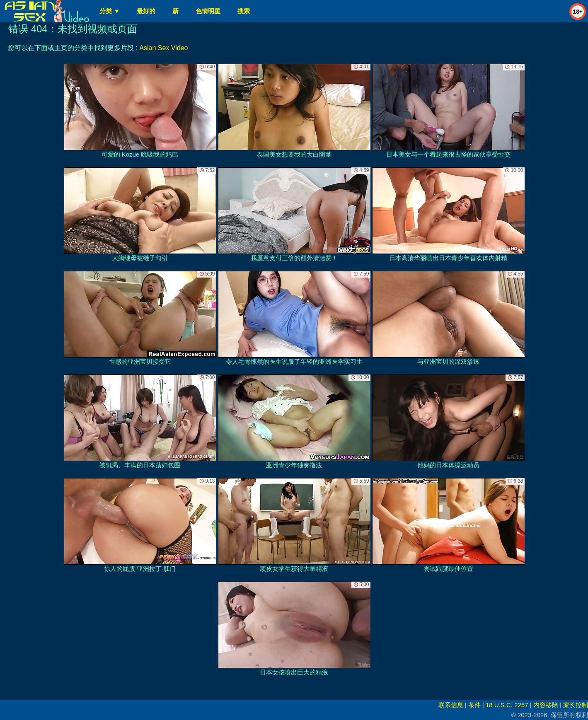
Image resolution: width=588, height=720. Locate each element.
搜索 (244, 11)
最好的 (146, 11)
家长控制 (576, 705)
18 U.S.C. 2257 (507, 705)
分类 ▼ (110, 11)
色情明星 (208, 11)
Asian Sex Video (163, 48)
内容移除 (546, 705)
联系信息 (451, 705)
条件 (474, 705)
